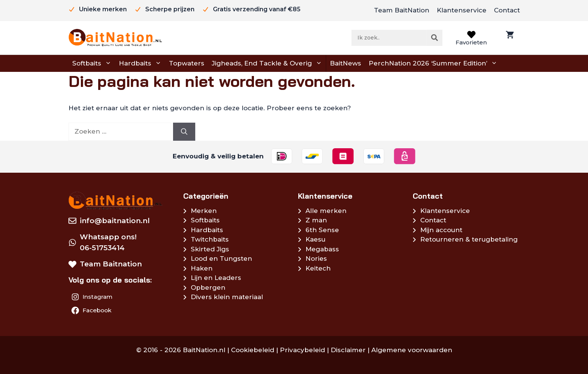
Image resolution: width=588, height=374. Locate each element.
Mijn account (441, 230)
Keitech (318, 268)
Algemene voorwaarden (412, 350)
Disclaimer (348, 350)
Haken (202, 268)
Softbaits (92, 64)
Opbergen (208, 287)
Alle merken (326, 211)
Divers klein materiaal (227, 297)
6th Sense (322, 230)
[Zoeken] (435, 38)
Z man (316, 220)
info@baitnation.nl (115, 221)
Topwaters (187, 63)
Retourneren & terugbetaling (469, 239)
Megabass (322, 249)
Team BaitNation (402, 10)
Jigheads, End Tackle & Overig (267, 64)
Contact (507, 10)
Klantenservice (462, 10)
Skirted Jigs (210, 249)
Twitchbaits (210, 239)
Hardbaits (140, 64)
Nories (316, 258)
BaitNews (346, 63)
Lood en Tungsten (221, 258)
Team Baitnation (111, 264)
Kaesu (315, 239)
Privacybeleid (302, 350)
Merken (204, 211)
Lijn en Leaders (216, 278)
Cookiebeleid (253, 350)
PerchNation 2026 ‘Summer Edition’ (433, 64)
